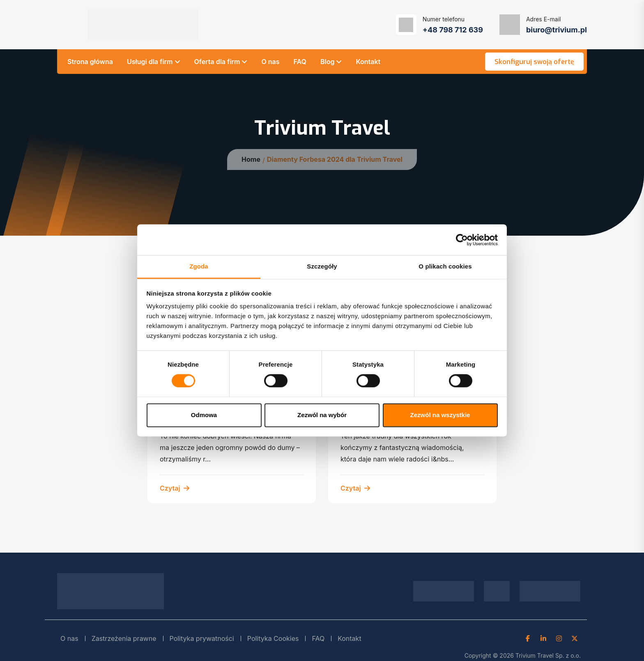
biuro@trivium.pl (557, 30)
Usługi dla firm (150, 62)
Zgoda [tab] (199, 266)
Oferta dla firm (217, 62)
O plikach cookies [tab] (445, 266)
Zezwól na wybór (322, 415)
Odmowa (204, 415)
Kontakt (368, 62)
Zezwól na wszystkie (440, 415)
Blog (327, 62)
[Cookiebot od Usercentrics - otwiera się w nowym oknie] (462, 240)
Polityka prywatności (202, 638)
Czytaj (175, 488)
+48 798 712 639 (453, 30)
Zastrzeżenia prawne (124, 638)
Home (251, 159)
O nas (270, 62)
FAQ (300, 62)
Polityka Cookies (273, 638)
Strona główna (90, 62)
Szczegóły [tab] (322, 266)
